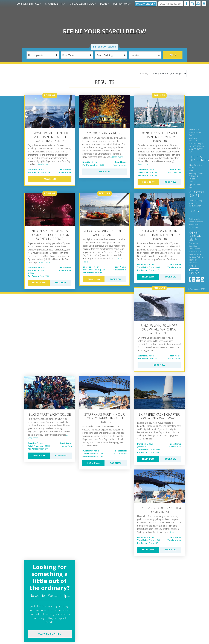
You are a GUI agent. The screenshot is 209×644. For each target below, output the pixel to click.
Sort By (144, 73)
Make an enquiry (50, 634)
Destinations (121, 4)
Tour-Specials (195, 249)
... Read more (42, 164)
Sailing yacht (195, 219)
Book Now (104, 171)
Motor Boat (194, 227)
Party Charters (195, 206)
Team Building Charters (196, 202)
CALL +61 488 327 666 (171, 4)
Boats (104, 4)
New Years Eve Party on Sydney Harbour (196, 257)
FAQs (191, 240)
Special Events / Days (82, 4)
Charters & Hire (54, 4)
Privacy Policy (195, 252)
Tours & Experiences (27, 4)
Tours (192, 182)
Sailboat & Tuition (194, 178)
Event (192, 170)
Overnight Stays (196, 173)
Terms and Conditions (194, 245)
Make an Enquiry (146, 4)
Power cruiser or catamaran (196, 223)
